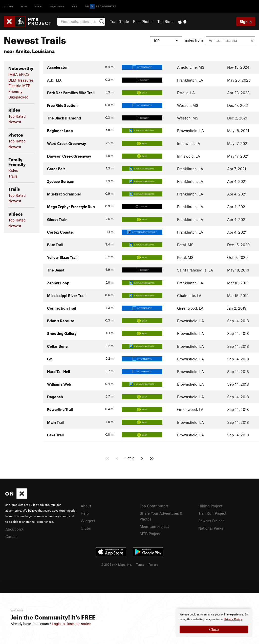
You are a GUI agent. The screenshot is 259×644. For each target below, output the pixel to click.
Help (85, 513)
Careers (12, 536)
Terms (140, 564)
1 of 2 (129, 458)
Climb (9, 6)
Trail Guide (120, 21)
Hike (38, 6)
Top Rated (17, 116)
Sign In (246, 21)
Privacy (153, 564)
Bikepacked (18, 97)
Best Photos (143, 21)
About (86, 506)
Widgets (88, 521)
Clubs (86, 528)
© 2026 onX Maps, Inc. (116, 564)
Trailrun (57, 6)
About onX (14, 529)
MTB (24, 6)
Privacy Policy (233, 619)
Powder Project (211, 521)
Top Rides (166, 21)
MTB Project (150, 534)
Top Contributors (154, 506)
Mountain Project (154, 526)
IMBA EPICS (19, 74)
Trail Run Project (212, 513)
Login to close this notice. (72, 624)
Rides (13, 170)
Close (214, 629)
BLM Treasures (21, 80)
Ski (75, 6)
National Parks (211, 528)
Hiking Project (210, 506)
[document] (214, 623)
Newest (15, 122)
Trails (13, 176)
